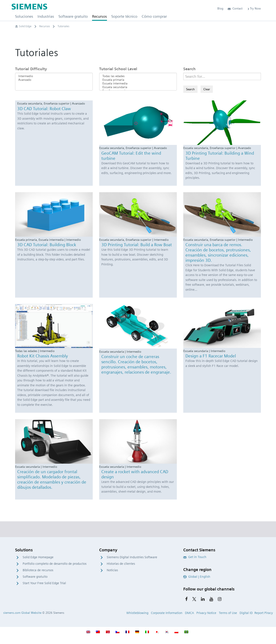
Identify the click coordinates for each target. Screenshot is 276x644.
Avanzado (54, 80)
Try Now (254, 8)
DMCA (189, 613)
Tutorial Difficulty (31, 69)
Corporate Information (167, 613)
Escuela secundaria (138, 87)
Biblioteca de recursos (38, 570)
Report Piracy (264, 613)
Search (189, 69)
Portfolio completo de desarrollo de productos (55, 564)
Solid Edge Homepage (38, 557)
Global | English (197, 577)
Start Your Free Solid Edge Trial (44, 583)
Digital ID (246, 613)
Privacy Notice (206, 613)
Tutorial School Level (118, 69)
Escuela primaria (138, 80)
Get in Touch (195, 557)
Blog (220, 8)
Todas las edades (138, 76)
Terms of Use (228, 613)
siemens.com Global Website (22, 613)
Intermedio (54, 76)
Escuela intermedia (138, 83)
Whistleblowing (137, 613)
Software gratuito (35, 577)
